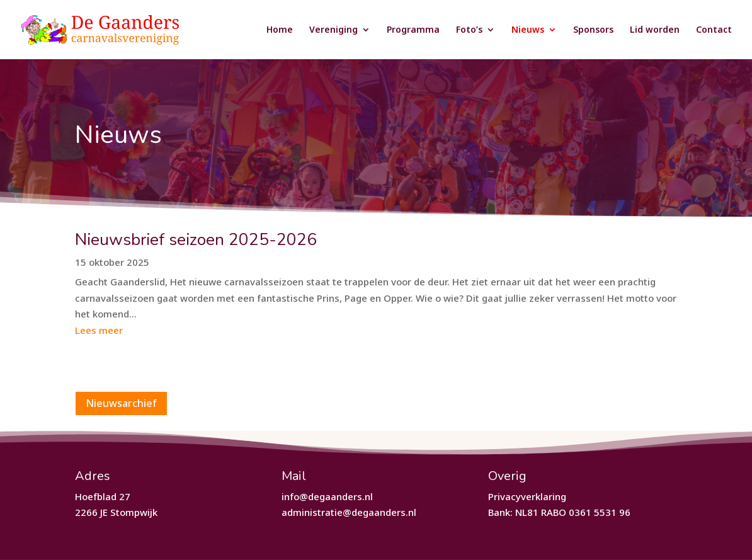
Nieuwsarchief (121, 403)
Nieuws (528, 30)
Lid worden (655, 30)
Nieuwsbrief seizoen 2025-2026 (196, 240)
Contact (714, 30)
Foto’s (469, 30)
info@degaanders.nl (327, 496)
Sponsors (593, 30)
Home (280, 30)
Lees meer (99, 330)
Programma (413, 30)
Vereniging (333, 30)
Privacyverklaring (527, 496)
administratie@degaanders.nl (349, 512)
